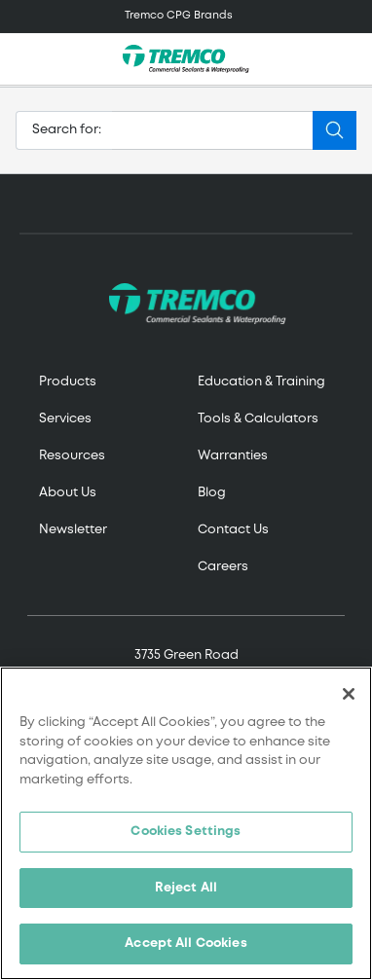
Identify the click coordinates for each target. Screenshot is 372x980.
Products (68, 382)
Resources (72, 456)
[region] (186, 823)
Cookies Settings (186, 832)
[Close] (349, 694)
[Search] (213, 130)
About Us (68, 493)
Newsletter (73, 530)
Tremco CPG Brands (179, 16)
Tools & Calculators (258, 419)
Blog (212, 493)
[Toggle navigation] (186, 17)
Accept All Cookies (186, 944)
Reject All (186, 888)
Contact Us (233, 530)
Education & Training (261, 382)
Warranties (233, 456)
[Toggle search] (347, 59)
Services (65, 419)
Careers (223, 567)
